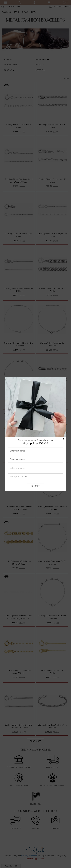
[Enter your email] (36, 468)
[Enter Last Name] (36, 459)
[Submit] (35, 486)
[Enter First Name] (36, 451)
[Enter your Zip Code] (36, 477)
